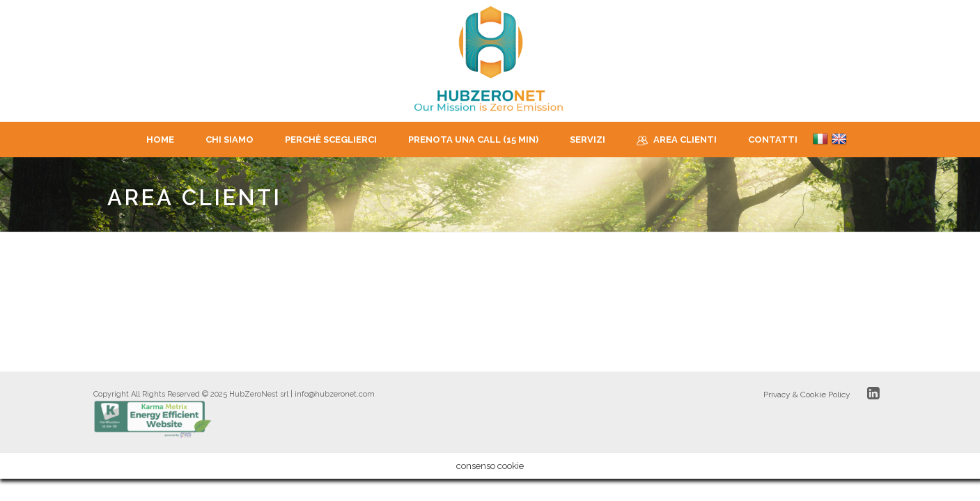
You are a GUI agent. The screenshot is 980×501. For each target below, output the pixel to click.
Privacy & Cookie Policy (807, 395)
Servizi (588, 140)
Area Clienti (677, 140)
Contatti (773, 140)
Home (160, 140)
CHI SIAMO (230, 140)
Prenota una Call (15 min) (473, 140)
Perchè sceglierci (331, 140)
